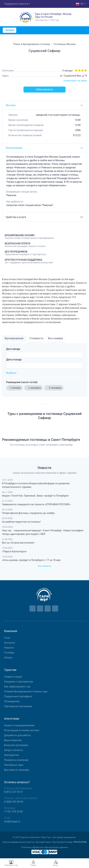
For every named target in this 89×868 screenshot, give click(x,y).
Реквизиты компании (16, 760)
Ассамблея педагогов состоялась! (21, 522)
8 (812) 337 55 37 (14, 792)
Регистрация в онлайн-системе (22, 730)
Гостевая (9, 653)
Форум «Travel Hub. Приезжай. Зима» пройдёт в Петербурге (35, 496)
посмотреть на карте (75, 81)
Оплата (8, 658)
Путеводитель (12, 701)
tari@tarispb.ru (12, 821)
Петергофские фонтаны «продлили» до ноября (28, 513)
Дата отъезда (14, 360)
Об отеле (11, 105)
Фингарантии (12, 755)
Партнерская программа (18, 706)
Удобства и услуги (16, 217)
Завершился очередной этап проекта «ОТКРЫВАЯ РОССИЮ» (36, 504)
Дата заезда (13, 349)
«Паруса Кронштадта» (14, 551)
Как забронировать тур (17, 687)
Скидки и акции (13, 677)
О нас (7, 638)
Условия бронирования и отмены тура (26, 691)
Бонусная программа (16, 745)
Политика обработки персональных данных (44, 847)
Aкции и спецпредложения (19, 725)
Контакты (10, 643)
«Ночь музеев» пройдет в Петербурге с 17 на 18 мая (31, 560)
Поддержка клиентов (16, 4)
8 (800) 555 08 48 (14, 802)
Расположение (14, 148)
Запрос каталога (14, 750)
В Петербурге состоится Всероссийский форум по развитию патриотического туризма (36, 485)
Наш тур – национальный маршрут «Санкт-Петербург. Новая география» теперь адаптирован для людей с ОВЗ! (43, 532)
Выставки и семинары (17, 770)
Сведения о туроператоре (19, 682)
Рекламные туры (14, 765)
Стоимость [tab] (36, 338)
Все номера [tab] (56, 338)
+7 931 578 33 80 (13, 812)
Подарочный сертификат (18, 696)
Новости (9, 648)
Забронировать (44, 89)
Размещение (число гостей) (22, 382)
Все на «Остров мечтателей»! (18, 543)
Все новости (44, 566)
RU (80, 4)
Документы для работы (17, 735)
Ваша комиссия (13, 740)
